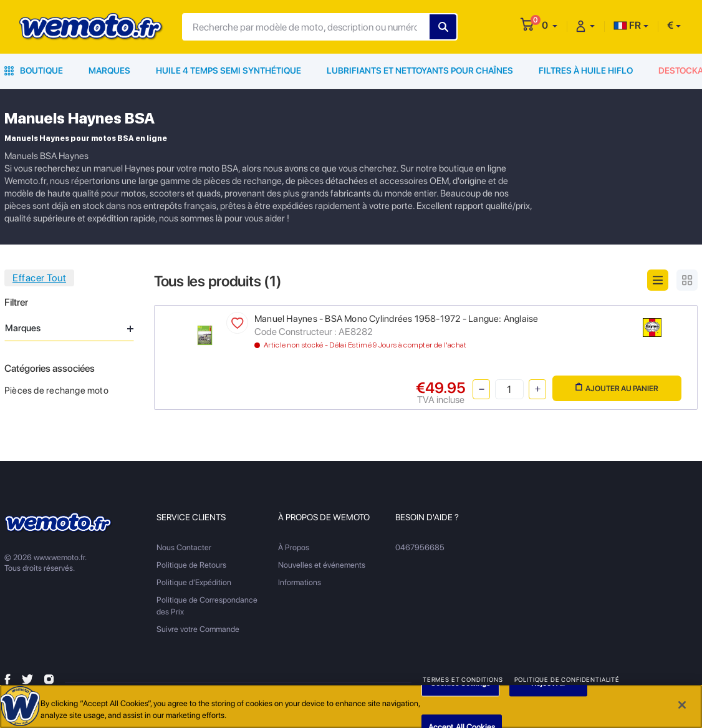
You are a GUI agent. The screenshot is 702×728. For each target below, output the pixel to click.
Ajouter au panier (617, 388)
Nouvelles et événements (322, 565)
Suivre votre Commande (198, 629)
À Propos (294, 547)
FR (627, 25)
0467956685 (420, 547)
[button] (550, 25)
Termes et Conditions (463, 679)
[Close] (682, 706)
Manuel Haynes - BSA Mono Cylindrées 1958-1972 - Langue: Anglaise (396, 319)
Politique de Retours (191, 565)
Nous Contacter (184, 547)
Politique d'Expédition (194, 582)
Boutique (34, 70)
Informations (300, 582)
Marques (109, 70)
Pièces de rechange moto (56, 391)
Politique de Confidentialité (567, 679)
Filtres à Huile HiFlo (586, 70)
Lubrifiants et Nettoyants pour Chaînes (420, 70)
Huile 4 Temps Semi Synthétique (228, 70)
